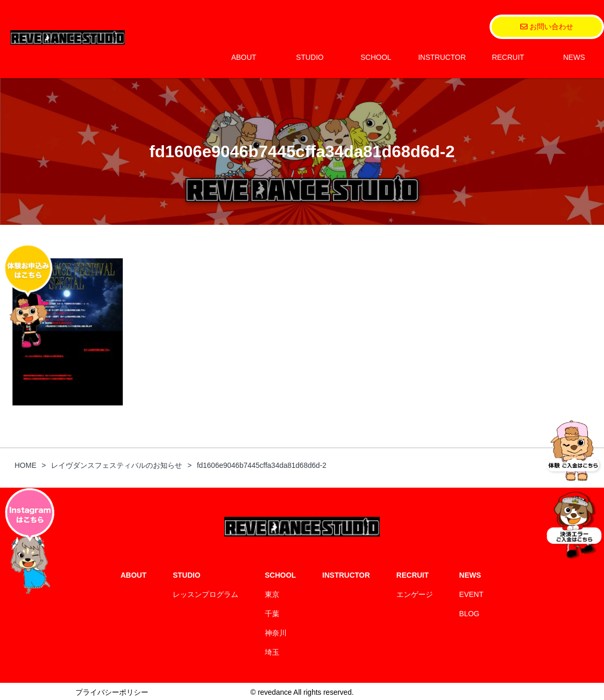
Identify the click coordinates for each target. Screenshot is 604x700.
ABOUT (243, 57)
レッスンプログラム (205, 594)
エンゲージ (415, 594)
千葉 (272, 614)
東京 (272, 594)
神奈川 (276, 633)
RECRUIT (508, 57)
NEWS (574, 57)
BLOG (470, 614)
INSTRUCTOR (442, 57)
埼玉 (272, 652)
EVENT (472, 594)
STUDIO (310, 57)
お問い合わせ (547, 27)
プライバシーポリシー (112, 692)
